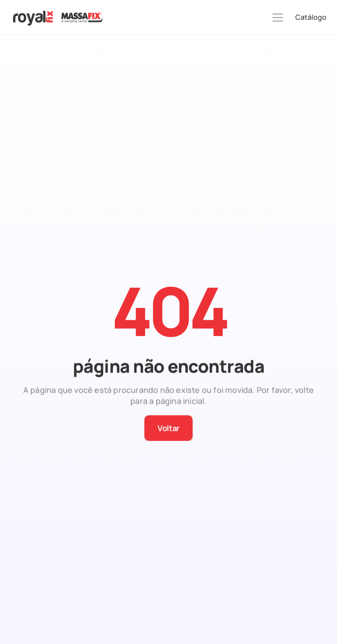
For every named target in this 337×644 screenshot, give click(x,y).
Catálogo (311, 17)
